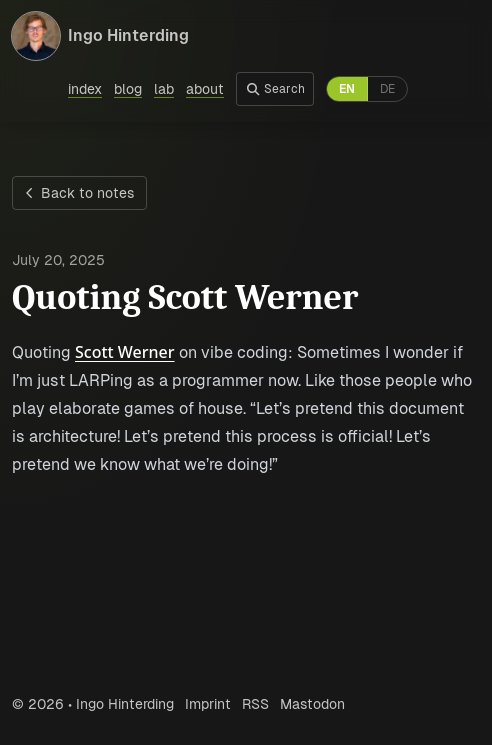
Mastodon (312, 704)
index (85, 89)
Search (275, 89)
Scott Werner (125, 352)
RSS (255, 704)
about (205, 89)
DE (387, 89)
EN (347, 89)
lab (164, 89)
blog (128, 89)
